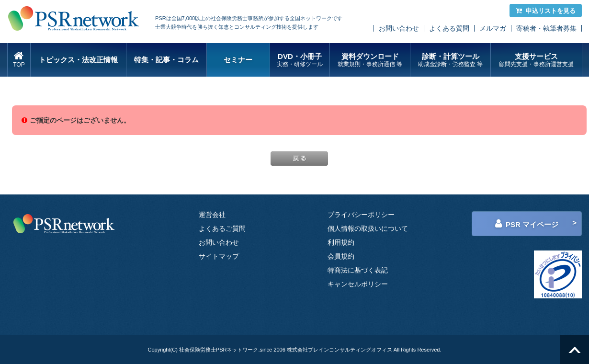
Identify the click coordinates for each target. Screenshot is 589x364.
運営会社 (212, 215)
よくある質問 (449, 28)
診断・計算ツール (450, 60)
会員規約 (341, 256)
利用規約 (341, 242)
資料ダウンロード (370, 60)
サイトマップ (219, 256)
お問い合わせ (399, 28)
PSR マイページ (527, 224)
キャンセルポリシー (358, 284)
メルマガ (493, 28)
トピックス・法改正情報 (78, 60)
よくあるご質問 (222, 228)
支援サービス (536, 60)
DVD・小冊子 (300, 60)
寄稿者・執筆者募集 (546, 28)
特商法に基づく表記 (358, 270)
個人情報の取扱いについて (368, 228)
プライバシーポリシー (361, 215)
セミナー (238, 60)
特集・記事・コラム (166, 60)
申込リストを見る (546, 11)
